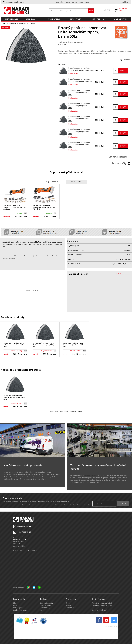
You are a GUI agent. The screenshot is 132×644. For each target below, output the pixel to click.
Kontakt (69, 605)
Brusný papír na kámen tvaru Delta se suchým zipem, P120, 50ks (79, 92)
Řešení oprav (18, 608)
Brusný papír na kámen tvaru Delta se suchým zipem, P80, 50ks (14, 345)
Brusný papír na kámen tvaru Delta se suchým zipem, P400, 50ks (79, 131)
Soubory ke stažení (119, 157)
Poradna (16, 605)
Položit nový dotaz (123, 274)
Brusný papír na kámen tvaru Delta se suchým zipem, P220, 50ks (79, 105)
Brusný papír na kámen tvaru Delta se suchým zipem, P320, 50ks (79, 118)
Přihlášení (126, 2)
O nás (68, 603)
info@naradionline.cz (25, 526)
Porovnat (126, 60)
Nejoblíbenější (52, 182)
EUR (108, 10)
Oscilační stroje (74, 182)
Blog (15, 603)
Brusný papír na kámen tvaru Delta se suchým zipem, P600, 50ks (79, 144)
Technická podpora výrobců (102, 603)
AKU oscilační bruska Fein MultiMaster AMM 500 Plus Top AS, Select (44, 207)
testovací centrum (91, 475)
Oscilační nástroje (30, 23)
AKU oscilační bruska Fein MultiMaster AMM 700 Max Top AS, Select (15, 207)
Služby (42, 610)
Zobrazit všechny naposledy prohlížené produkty (66, 411)
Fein (65, 44)
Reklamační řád (45, 605)
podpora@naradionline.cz (15, 2)
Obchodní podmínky (47, 603)
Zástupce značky (120, 163)
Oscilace (21, 23)
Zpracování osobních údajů (102, 605)
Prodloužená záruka (20, 610)
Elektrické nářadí (12, 23)
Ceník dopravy (45, 608)
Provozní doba (71, 608)
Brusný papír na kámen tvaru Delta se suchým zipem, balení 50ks (14, 397)
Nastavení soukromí (99, 610)
